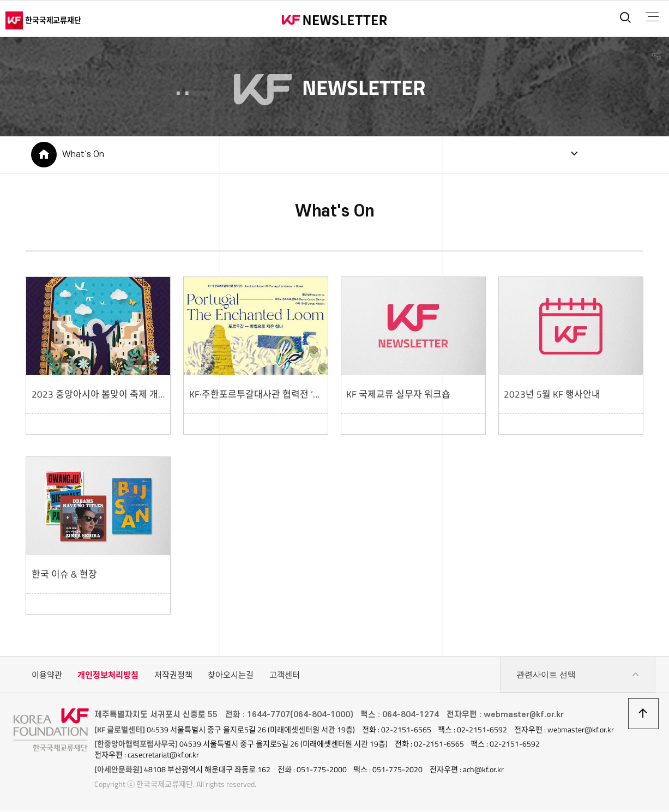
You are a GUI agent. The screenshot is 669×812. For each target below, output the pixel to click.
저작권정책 (173, 676)
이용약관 (47, 676)
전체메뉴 (651, 17)
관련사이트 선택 (578, 676)
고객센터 (285, 676)
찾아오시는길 (231, 676)
